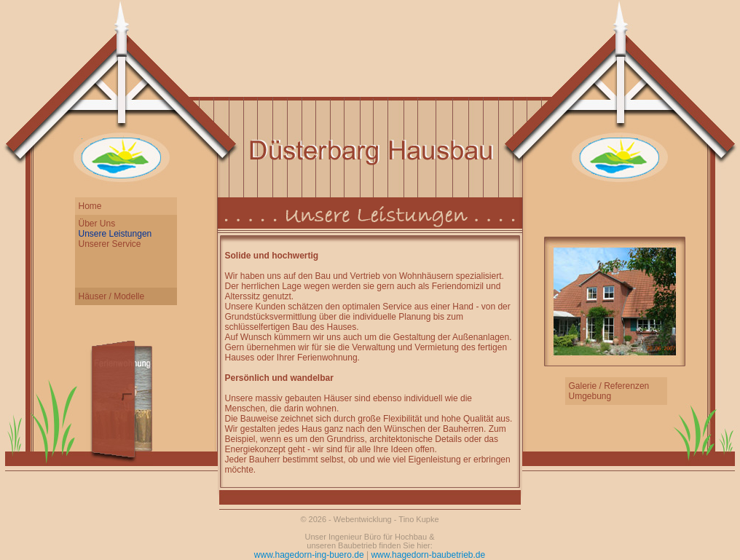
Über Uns (97, 224)
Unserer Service (110, 244)
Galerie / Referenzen (609, 386)
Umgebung (590, 396)
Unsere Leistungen (115, 234)
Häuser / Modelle (112, 296)
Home (90, 206)
